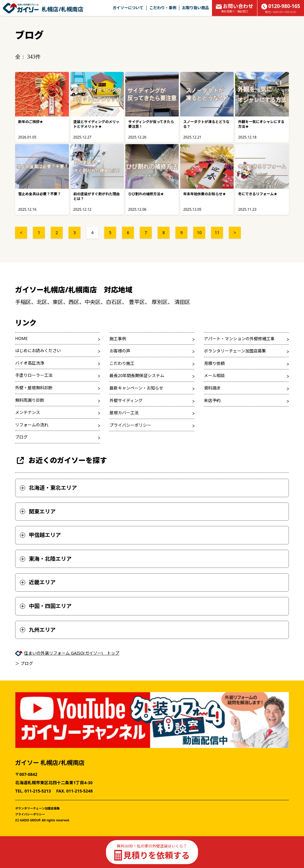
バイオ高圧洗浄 (30, 363)
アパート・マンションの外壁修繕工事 (239, 339)
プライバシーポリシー (130, 425)
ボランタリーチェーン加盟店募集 (235, 351)
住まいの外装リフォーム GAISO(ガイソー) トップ (72, 653)
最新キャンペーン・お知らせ (136, 388)
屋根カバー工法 (124, 413)
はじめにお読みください (38, 350)
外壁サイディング (126, 400)
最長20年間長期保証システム (137, 375)
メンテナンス (28, 412)
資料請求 (212, 388)
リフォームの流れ (32, 425)
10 (199, 233)
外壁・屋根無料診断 (34, 388)
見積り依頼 (214, 363)
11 (217, 233)
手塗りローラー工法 (34, 375)
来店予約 (212, 400)
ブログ (21, 437)
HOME (21, 338)
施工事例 (118, 339)
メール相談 (214, 375)
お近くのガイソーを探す (61, 460)
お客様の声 (120, 351)
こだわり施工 (122, 363)
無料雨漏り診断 (30, 400)
